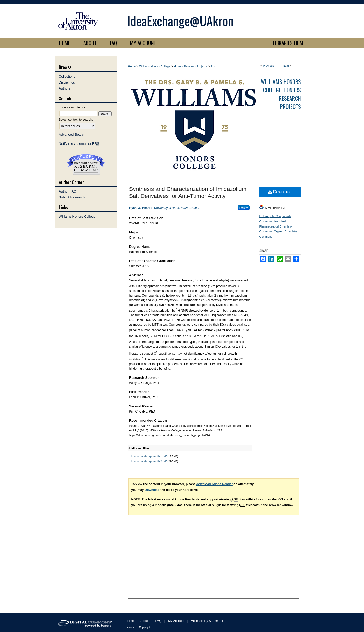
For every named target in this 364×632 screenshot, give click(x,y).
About (144, 621)
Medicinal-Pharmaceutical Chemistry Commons (276, 226)
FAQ (158, 621)
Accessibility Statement (207, 621)
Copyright (145, 627)
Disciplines (67, 82)
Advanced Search (72, 135)
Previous (269, 66)
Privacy (130, 627)
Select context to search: (76, 120)
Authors (65, 88)
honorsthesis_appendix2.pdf (149, 461)
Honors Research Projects (190, 66)
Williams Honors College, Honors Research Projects (281, 94)
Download (280, 192)
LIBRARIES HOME (289, 43)
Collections (67, 76)
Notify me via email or (79, 144)
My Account (176, 621)
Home (132, 66)
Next (286, 66)
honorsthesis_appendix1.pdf (149, 456)
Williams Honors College (155, 66)
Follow (244, 208)
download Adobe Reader (215, 484)
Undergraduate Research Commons (86, 164)
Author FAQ (68, 191)
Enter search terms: (73, 107)
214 (213, 66)
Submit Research (72, 197)
